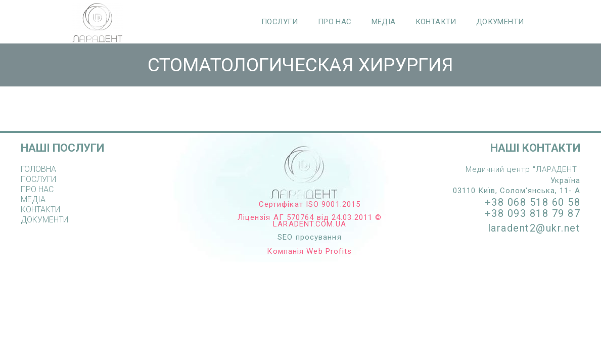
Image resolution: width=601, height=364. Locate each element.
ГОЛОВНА (38, 169)
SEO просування (309, 237)
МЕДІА (384, 22)
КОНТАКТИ (436, 22)
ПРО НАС (335, 22)
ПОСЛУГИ (280, 22)
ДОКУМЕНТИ (500, 22)
